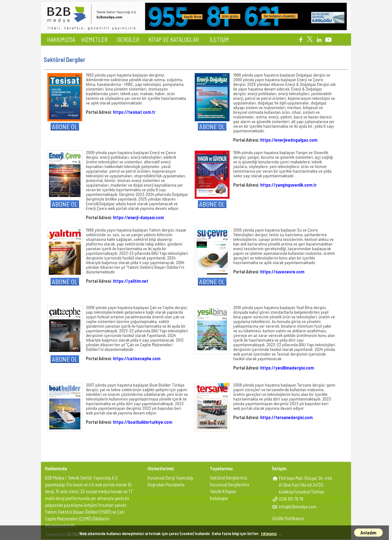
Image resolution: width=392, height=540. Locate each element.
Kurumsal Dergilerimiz (230, 485)
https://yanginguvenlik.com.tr (288, 185)
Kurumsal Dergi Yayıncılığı (170, 478)
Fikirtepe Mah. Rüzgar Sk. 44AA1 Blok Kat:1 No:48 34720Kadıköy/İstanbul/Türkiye (305, 485)
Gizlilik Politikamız (288, 518)
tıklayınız (269, 533)
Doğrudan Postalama (166, 485)
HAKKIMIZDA (61, 40)
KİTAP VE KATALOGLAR (174, 40)
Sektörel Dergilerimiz (229, 478)
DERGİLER (128, 40)
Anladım (368, 533)
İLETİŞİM (219, 40)
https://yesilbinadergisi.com (287, 368)
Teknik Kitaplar (223, 491)
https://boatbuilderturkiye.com (143, 422)
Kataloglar (219, 498)
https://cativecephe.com (137, 358)
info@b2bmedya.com (298, 507)
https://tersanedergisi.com (286, 417)
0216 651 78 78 (291, 499)
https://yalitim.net (131, 281)
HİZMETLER (94, 40)
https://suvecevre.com (282, 272)
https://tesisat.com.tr (134, 112)
